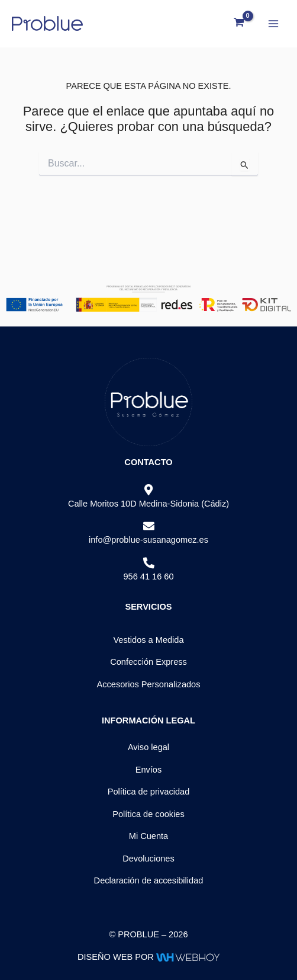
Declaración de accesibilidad (149, 880)
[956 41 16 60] (149, 563)
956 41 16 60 (148, 577)
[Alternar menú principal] (273, 23)
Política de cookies (148, 814)
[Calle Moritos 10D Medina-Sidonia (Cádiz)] (149, 490)
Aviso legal (148, 747)
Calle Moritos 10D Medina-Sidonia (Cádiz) (148, 504)
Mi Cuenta (148, 836)
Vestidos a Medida (148, 640)
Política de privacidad (149, 792)
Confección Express (148, 662)
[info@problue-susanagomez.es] (149, 526)
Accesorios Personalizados (148, 684)
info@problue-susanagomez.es (148, 540)
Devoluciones (148, 859)
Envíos (149, 770)
